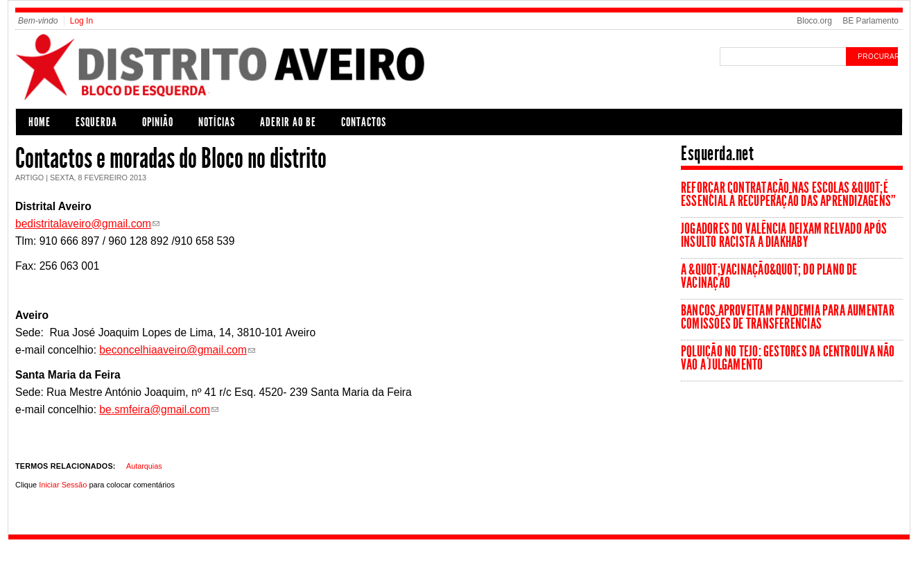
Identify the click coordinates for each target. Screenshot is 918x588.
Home (40, 122)
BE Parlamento (871, 21)
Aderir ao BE (288, 122)
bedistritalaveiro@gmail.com (83, 224)
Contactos (364, 122)
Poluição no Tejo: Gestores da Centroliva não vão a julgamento (788, 358)
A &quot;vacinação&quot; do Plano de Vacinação (769, 276)
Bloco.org (814, 21)
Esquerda (96, 122)
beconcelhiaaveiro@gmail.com (173, 350)
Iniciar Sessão (63, 485)
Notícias (217, 122)
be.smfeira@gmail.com (155, 409)
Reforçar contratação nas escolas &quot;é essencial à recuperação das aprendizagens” (788, 194)
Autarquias (144, 466)
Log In (81, 21)
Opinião (158, 122)
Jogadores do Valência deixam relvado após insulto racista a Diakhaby (784, 235)
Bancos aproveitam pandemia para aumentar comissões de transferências (788, 317)
